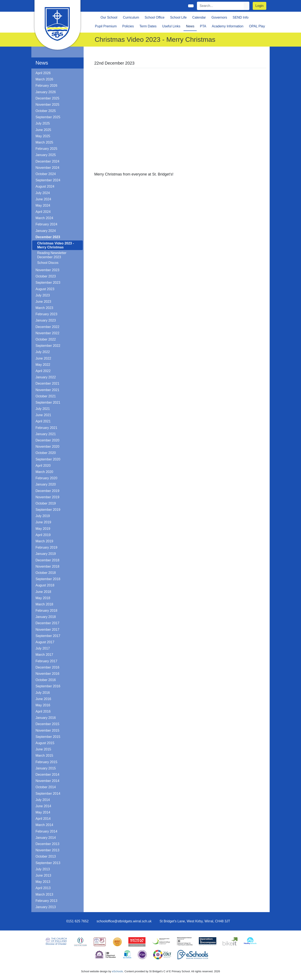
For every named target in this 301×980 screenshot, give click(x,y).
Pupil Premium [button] (106, 26)
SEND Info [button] (241, 17)
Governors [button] (219, 17)
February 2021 (46, 428)
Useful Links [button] (171, 26)
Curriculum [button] (131, 17)
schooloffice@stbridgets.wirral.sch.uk (124, 921)
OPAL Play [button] (257, 26)
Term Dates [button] (148, 26)
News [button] (190, 26)
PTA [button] (203, 26)
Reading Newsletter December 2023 (52, 255)
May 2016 (43, 705)
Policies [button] (128, 26)
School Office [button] (155, 17)
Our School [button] (109, 17)
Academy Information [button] (228, 26)
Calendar (199, 17)
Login (260, 6)
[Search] (221, 6)
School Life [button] (178, 17)
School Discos (48, 263)
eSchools (118, 971)
